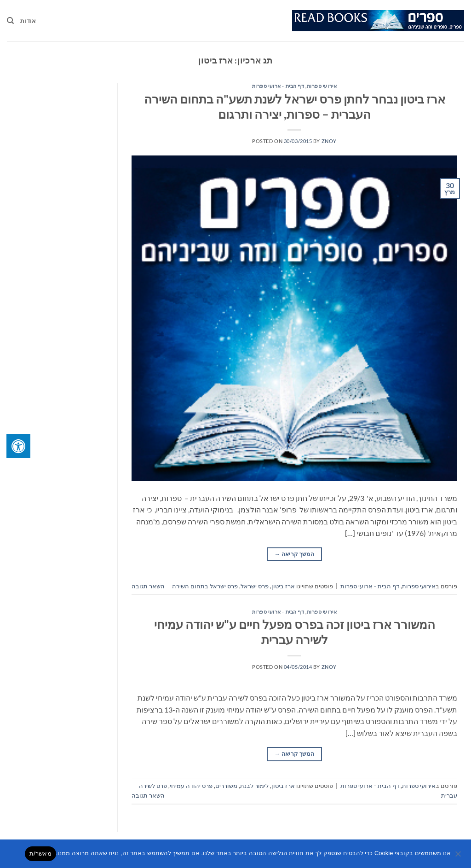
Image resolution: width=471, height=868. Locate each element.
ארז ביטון (283, 586)
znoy (329, 141)
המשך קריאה (294, 554)
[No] (459, 857)
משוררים (226, 786)
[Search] (10, 21)
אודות (28, 21)
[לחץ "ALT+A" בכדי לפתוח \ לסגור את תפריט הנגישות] (18, 446)
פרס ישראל (255, 586)
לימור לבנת (254, 786)
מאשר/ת (40, 854)
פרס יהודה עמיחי (191, 786)
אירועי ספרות (322, 86)
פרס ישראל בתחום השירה (205, 586)
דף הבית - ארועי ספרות (278, 86)
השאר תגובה (148, 586)
